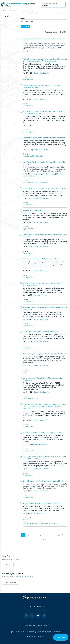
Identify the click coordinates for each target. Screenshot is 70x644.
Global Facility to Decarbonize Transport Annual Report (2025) (45, 188)
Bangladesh (37, 174)
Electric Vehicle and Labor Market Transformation (40, 259)
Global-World (38, 513)
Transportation (28, 106)
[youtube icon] (38, 616)
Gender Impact (28, 132)
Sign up (8, 565)
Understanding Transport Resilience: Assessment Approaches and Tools (45, 236)
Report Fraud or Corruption (35, 636)
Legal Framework (29, 229)
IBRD (25, 607)
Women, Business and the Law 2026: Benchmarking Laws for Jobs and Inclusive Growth (44, 113)
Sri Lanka (32, 176)
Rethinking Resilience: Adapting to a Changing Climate (42, 433)
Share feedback (11, 582)
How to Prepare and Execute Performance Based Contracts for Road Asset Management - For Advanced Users (45, 60)
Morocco (37, 295)
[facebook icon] (26, 616)
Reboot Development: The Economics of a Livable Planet (43, 481)
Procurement (54, 524)
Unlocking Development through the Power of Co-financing (44, 138)
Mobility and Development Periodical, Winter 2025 (41, 332)
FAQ (23, 577)
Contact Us (30, 577)
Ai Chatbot (61, 637)
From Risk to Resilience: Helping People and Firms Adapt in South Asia (44, 163)
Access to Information (45, 632)
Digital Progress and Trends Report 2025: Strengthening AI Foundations (44, 379)
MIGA (39, 607)
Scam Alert (57, 632)
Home (4, 10)
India (52, 174)
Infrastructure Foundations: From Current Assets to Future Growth (44, 40)
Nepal (25, 176)
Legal (11, 632)
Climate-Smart (44, 182)
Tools (25, 372)
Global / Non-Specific (41, 73)
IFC (34, 607)
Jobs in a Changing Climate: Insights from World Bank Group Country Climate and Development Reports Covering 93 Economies (44, 406)
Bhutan (46, 174)
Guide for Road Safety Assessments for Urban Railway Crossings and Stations (42, 86)
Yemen (44, 295)
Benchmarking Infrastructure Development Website (41, 503)
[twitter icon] (32, 616)
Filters (10, 16)
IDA (30, 607)
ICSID (45, 607)
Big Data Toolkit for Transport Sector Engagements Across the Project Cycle (45, 308)
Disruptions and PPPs (30, 182)
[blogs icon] (44, 616)
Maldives (59, 174)
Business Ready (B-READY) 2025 (34, 210)
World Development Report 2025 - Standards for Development (45, 354)
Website (26, 520)
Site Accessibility (31, 632)
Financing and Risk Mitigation (33, 156)
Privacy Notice (19, 632)
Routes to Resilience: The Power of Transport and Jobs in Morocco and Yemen (43, 284)
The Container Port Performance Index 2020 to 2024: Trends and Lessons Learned (44, 458)
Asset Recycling (28, 79)
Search (23, 18)
